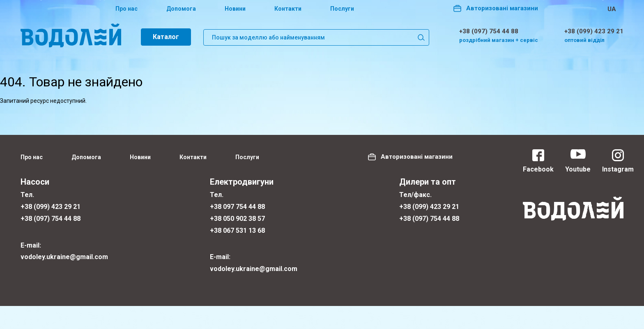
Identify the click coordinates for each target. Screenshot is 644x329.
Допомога (181, 9)
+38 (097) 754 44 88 (489, 31)
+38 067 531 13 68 (237, 231)
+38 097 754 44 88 (237, 207)
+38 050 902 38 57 (237, 219)
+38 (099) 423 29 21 (594, 31)
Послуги (342, 9)
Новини (235, 9)
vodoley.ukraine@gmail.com (64, 257)
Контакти (288, 9)
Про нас (126, 9)
